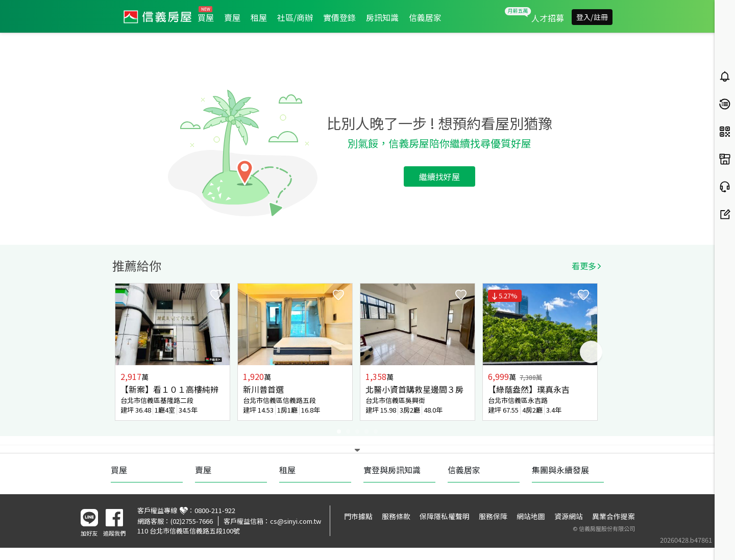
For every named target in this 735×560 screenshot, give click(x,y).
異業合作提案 (614, 516)
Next (591, 352)
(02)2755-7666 (192, 521)
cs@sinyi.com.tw (296, 521)
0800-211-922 (215, 510)
